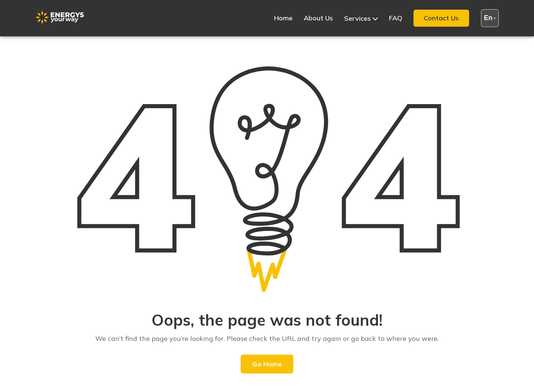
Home (283, 18)
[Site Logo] (60, 23)
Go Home (267, 364)
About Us (318, 18)
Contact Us (441, 18)
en (490, 18)
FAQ (396, 18)
